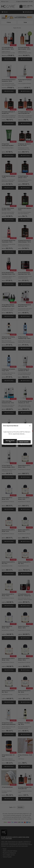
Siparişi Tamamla (24, 442)
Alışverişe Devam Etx (10, 441)
